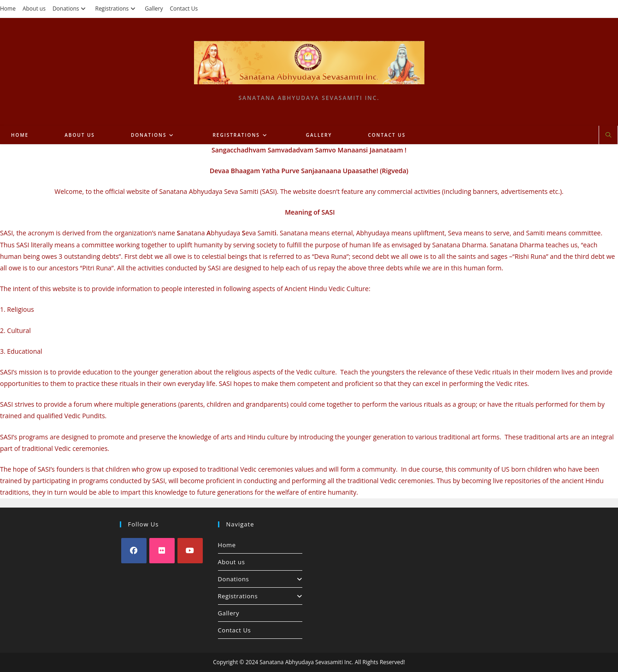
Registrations (116, 9)
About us (34, 9)
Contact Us (184, 9)
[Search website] (608, 135)
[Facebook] (134, 551)
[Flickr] (162, 551)
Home (8, 9)
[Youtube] (190, 551)
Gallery (154, 9)
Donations (71, 9)
